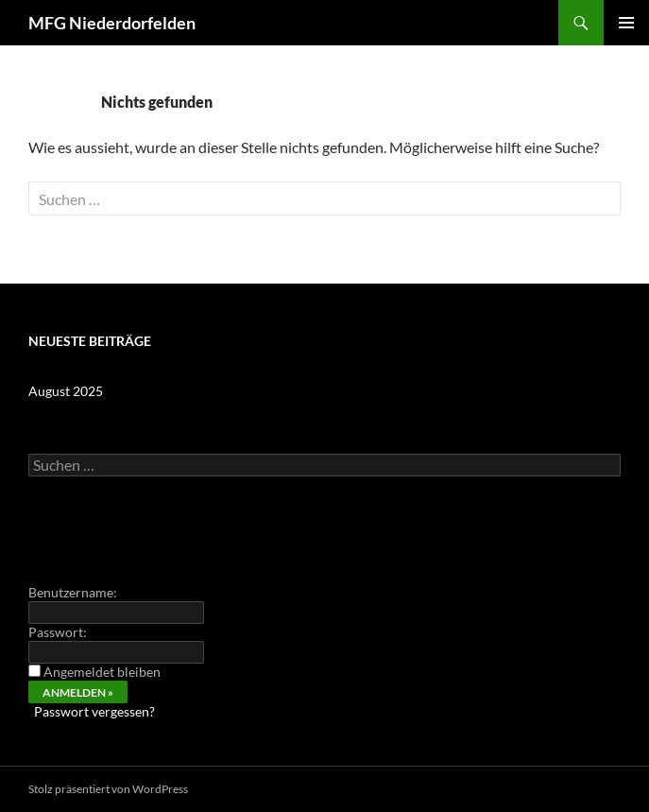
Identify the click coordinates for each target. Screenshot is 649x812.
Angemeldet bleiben (102, 672)
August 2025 (66, 391)
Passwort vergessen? (94, 711)
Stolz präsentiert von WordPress (108, 789)
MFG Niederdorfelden (112, 23)
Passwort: (58, 632)
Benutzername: (73, 592)
